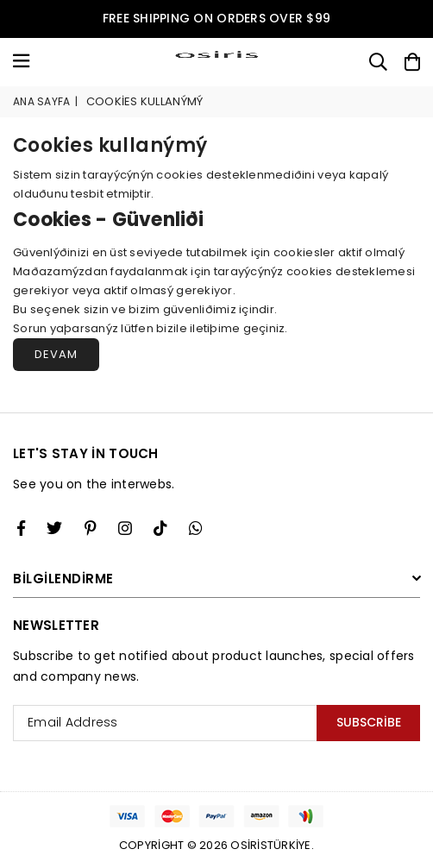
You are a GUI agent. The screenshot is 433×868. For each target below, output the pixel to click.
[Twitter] (54, 528)
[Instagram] (91, 528)
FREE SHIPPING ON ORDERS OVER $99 (216, 18)
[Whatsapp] (196, 528)
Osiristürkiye (270, 845)
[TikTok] (160, 528)
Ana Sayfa (41, 101)
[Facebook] (21, 528)
